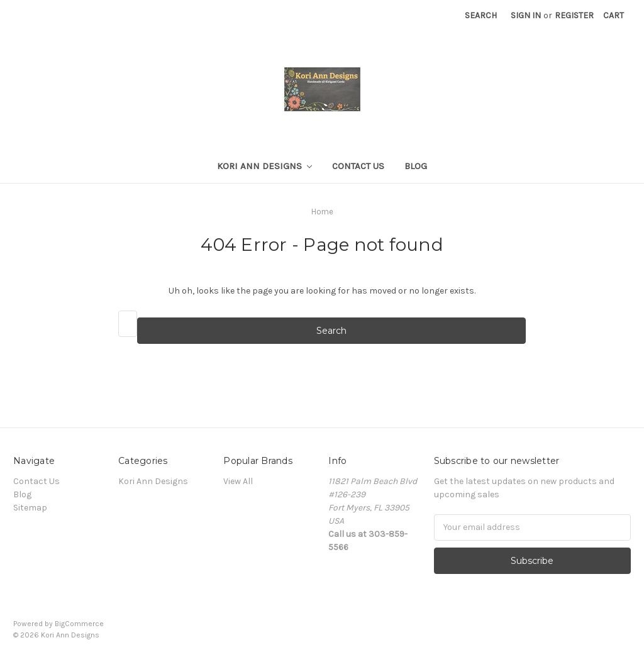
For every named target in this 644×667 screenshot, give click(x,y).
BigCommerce (79, 624)
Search (481, 15)
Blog (416, 166)
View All (238, 481)
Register (574, 15)
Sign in (526, 15)
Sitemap (30, 508)
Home (322, 212)
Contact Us (358, 166)
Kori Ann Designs (265, 166)
